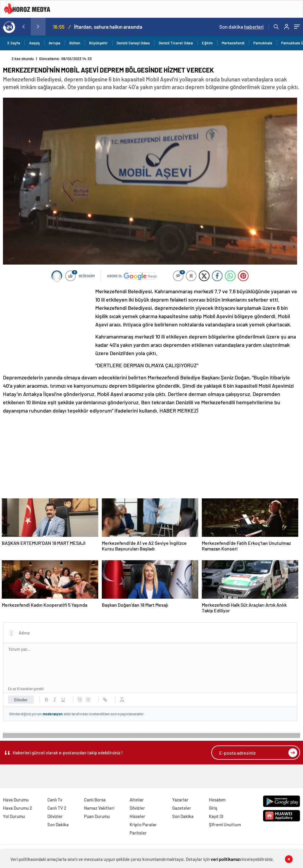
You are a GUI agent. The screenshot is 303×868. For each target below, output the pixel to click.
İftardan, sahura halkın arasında (108, 27)
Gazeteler (182, 808)
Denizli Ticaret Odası (176, 43)
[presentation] (23, 27)
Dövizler (55, 816)
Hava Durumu (16, 800)
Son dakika (241, 27)
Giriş (213, 808)
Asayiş (34, 43)
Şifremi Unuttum (225, 824)
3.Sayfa (14, 43)
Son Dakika (58, 824)
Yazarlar (180, 800)
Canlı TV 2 (57, 808)
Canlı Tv (55, 800)
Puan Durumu (97, 816)
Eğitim (207, 43)
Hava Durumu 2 (17, 808)
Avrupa (54, 43)
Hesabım (217, 800)
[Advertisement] (47, 326)
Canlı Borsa (95, 800)
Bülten (75, 43)
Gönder (21, 700)
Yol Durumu (14, 816)
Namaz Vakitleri (99, 808)
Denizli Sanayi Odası (133, 43)
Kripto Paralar (143, 824)
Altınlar (137, 800)
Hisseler (137, 816)
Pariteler (138, 833)
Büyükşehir (98, 43)
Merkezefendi (233, 43)
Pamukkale (263, 43)
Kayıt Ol (216, 816)
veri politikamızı (226, 859)
